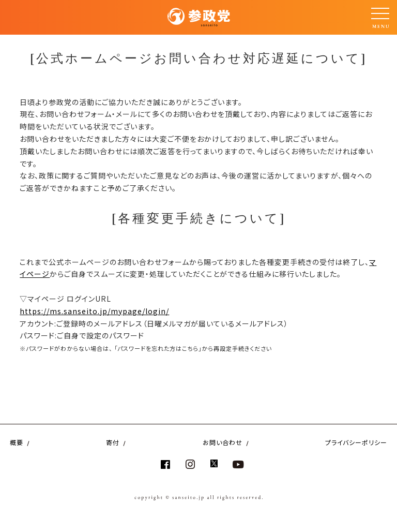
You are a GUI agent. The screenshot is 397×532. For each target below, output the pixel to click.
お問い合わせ (223, 442)
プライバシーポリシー (356, 442)
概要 (17, 442)
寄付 (113, 442)
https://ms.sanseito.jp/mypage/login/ (94, 311)
